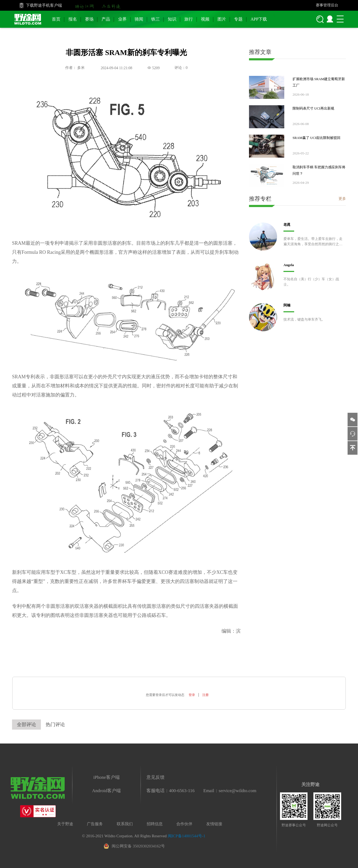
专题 (238, 19)
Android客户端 (107, 791)
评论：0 (181, 68)
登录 (192, 695)
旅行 (189, 19)
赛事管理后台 (327, 5)
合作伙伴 (184, 824)
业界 (122, 19)
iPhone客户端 (106, 777)
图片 (222, 19)
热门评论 (55, 725)
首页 (56, 19)
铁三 (155, 19)
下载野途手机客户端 (44, 5)
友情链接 (214, 824)
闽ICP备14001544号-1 (187, 836)
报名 (73, 19)
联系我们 (125, 824)
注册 (205, 695)
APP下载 (259, 19)
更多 (342, 199)
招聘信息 (155, 824)
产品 (106, 19)
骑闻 (139, 19)
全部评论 (26, 725)
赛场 (89, 19)
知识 (172, 19)
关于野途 (65, 824)
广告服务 (95, 824)
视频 (205, 19)
